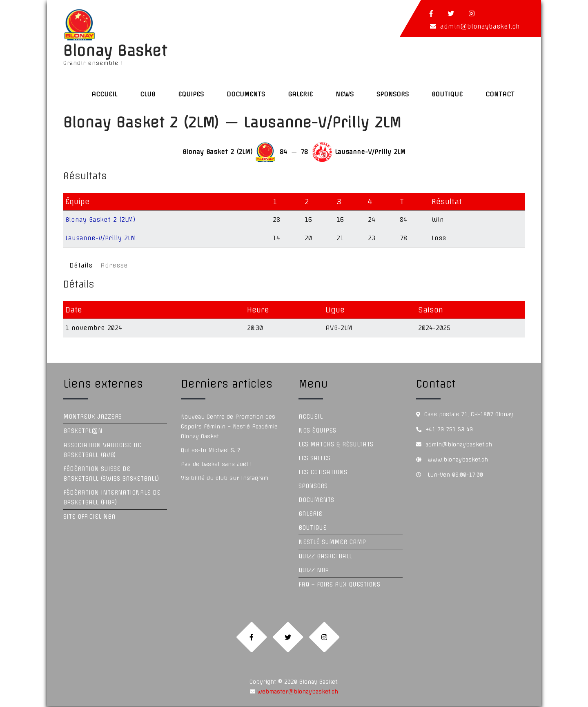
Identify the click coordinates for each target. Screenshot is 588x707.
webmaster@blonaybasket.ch (297, 692)
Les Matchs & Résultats (336, 444)
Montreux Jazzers (92, 417)
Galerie (300, 94)
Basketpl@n (83, 431)
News (345, 94)
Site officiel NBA (89, 517)
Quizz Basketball (325, 556)
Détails (81, 265)
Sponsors (393, 94)
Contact (500, 94)
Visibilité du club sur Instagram (225, 478)
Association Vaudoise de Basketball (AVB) (102, 450)
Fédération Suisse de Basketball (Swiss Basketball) (111, 474)
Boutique (447, 94)
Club (148, 94)
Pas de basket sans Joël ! (216, 464)
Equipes (191, 94)
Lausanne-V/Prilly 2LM (101, 238)
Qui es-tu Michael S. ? (210, 450)
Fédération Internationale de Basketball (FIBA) (112, 497)
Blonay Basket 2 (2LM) (100, 220)
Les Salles (314, 458)
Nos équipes (317, 430)
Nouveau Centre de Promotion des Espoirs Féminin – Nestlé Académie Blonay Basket (229, 426)
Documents (246, 94)
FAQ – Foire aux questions (339, 584)
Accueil (104, 94)
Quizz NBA (314, 570)
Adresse (114, 265)
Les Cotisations (323, 472)
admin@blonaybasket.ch (480, 26)
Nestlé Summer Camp (332, 542)
